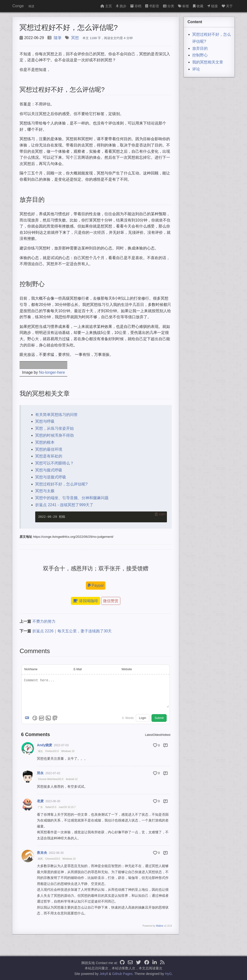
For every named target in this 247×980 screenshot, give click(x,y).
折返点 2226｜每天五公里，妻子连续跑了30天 (72, 631)
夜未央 (42, 853)
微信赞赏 (111, 601)
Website (127, 669)
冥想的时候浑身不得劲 (55, 435)
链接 (213, 6)
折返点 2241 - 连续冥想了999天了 (64, 505)
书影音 (152, 6)
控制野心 (200, 55)
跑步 (121, 6)
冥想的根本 (45, 442)
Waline (160, 926)
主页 (106, 6)
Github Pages (122, 974)
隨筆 (58, 38)
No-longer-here (52, 372)
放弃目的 (200, 48)
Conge (18, 6)
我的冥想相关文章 (208, 62)
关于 (227, 6)
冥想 (75, 38)
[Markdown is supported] (28, 718)
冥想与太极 (45, 491)
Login (142, 718)
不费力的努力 (44, 621)
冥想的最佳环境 (49, 449)
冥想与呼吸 (45, 421)
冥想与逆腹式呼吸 (51, 477)
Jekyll (104, 974)
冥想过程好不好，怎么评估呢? (61, 484)
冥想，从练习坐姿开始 (55, 428)
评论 (196, 69)
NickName (31, 669)
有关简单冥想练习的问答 (56, 415)
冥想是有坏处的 (49, 456)
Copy (162, 514)
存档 (136, 6)
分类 (169, 6)
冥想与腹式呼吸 (49, 470)
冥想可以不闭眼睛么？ (55, 463)
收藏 (198, 6)
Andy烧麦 (45, 745)
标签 (184, 6)
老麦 (40, 801)
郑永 (40, 773)
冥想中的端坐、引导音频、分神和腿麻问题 (72, 498)
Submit (159, 718)
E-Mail (78, 669)
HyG (168, 974)
